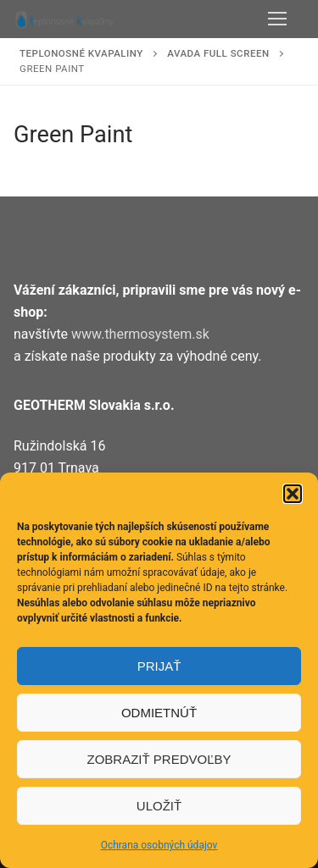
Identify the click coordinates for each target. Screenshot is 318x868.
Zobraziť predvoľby (159, 759)
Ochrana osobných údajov (159, 845)
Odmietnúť (159, 713)
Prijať (159, 666)
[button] (293, 494)
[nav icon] (277, 19)
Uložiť (159, 806)
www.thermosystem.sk (140, 334)
